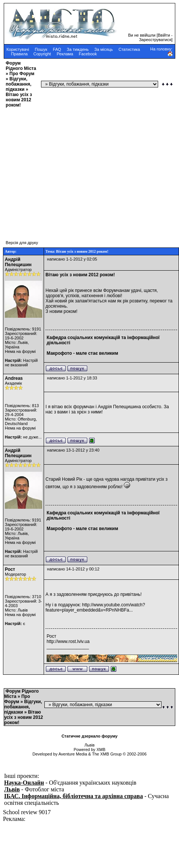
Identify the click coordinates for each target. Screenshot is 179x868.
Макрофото (59, 353)
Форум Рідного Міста (21, 66)
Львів (12, 789)
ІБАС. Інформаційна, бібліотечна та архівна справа (73, 796)
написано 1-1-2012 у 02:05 (72, 259)
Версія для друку (22, 243)
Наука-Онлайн (24, 783)
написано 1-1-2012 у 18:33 (72, 378)
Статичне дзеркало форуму (89, 736)
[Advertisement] (70, 170)
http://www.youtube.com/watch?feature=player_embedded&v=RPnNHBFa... (95, 607)
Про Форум (22, 74)
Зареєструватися (155, 40)
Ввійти (164, 35)
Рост (10, 569)
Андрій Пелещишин (18, 262)
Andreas (14, 378)
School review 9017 (27, 812)
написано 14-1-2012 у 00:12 (73, 569)
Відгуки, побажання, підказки (18, 84)
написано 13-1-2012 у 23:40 (73, 450)
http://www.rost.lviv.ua (68, 641)
